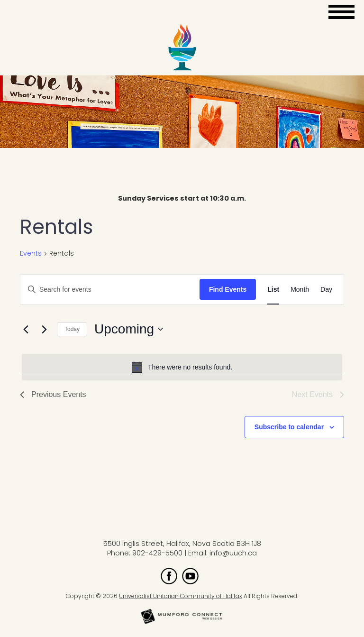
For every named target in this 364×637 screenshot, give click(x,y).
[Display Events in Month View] (300, 290)
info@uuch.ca (233, 553)
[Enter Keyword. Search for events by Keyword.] (110, 290)
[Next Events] (44, 329)
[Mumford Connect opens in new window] (182, 623)
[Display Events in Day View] (326, 290)
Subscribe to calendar (289, 427)
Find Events (228, 289)
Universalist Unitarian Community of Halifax (181, 596)
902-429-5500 (157, 553)
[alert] (182, 367)
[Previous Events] (26, 329)
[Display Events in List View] (273, 290)
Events (31, 254)
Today (72, 329)
